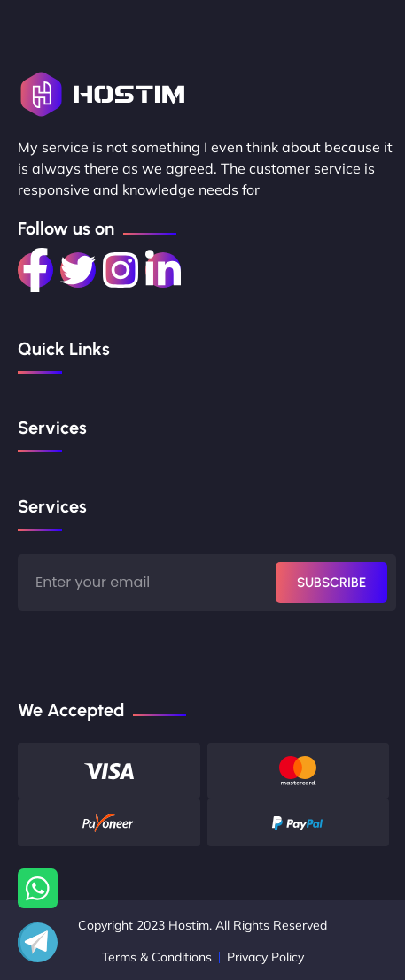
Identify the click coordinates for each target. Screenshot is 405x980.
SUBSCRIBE (331, 583)
